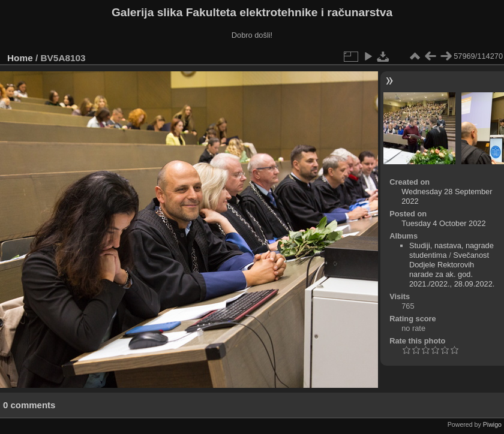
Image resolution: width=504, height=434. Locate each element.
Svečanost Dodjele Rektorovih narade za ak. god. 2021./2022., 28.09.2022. (452, 269)
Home (20, 58)
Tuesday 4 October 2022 (443, 223)
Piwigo (492, 424)
